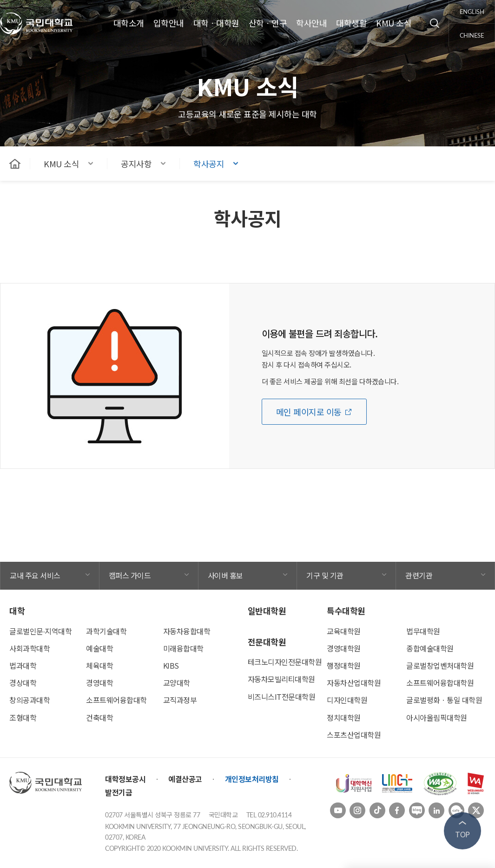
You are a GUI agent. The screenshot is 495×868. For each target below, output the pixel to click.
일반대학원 (267, 611)
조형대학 (23, 717)
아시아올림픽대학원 (437, 717)
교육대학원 (344, 631)
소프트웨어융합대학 (116, 700)
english (472, 12)
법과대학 (23, 665)
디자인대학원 (347, 700)
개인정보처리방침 (252, 779)
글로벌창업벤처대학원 (440, 665)
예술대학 (99, 648)
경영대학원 (344, 648)
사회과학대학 (30, 648)
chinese (472, 35)
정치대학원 (344, 717)
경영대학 (99, 683)
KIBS (171, 665)
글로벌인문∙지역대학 (40, 631)
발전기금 (119, 792)
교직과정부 (180, 700)
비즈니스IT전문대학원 (282, 697)
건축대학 (99, 717)
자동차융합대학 (187, 631)
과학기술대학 (106, 631)
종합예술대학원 (430, 648)
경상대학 (23, 683)
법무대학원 (423, 631)
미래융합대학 (183, 648)
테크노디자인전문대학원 (285, 662)
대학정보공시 (125, 779)
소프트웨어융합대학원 (440, 683)
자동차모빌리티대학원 (281, 679)
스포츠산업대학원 (354, 735)
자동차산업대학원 (354, 683)
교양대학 (177, 683)
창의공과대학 (30, 700)
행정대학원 (344, 665)
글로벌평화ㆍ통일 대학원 (444, 700)
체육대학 (99, 665)
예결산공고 (185, 779)
